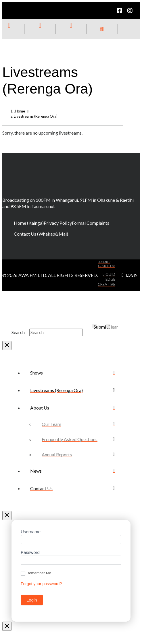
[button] (102, 29)
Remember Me (36, 573)
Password (30, 552)
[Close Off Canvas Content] (7, 515)
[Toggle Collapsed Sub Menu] (72, 408)
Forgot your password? (41, 584)
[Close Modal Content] (7, 346)
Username (31, 532)
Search (18, 332)
